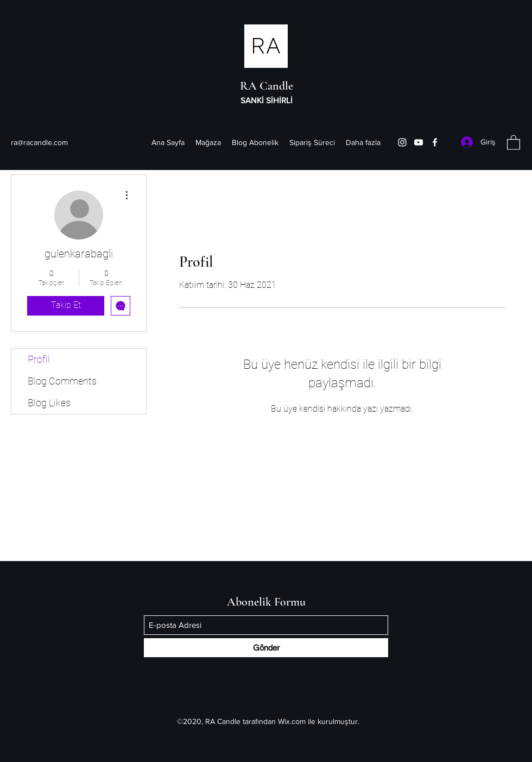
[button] (514, 142)
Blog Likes (49, 403)
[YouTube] (419, 142)
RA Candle (267, 86)
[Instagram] (402, 142)
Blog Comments (62, 381)
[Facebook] (435, 142)
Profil (39, 359)
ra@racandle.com (39, 142)
